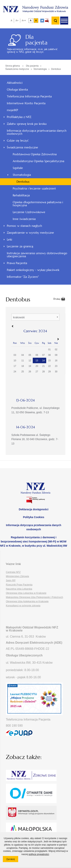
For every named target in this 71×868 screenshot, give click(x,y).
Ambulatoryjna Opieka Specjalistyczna (38, 161)
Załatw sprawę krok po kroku (27, 124)
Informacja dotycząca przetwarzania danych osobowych (37, 132)
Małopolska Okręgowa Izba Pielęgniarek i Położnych (34, 597)
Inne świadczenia (24, 219)
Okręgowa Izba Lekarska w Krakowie (26, 593)
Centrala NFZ (13, 572)
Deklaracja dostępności (34, 509)
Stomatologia (40, 69)
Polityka (34, 517)
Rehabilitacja (21, 195)
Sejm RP (11, 580)
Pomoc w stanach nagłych (24, 226)
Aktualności (15, 83)
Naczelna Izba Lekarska (19, 589)
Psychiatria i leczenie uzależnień (34, 188)
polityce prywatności (39, 854)
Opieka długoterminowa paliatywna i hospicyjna (38, 204)
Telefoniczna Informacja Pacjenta (29, 96)
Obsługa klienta (17, 90)
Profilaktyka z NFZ (19, 117)
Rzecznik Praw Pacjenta (19, 585)
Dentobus (56, 69)
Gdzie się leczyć (18, 141)
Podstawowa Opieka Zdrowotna (35, 154)
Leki (9, 239)
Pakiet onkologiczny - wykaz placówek (33, 270)
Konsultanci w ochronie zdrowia (23, 606)
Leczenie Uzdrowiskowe (29, 212)
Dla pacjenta (32, 66)
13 (37, 361)
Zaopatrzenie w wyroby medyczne (30, 233)
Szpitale (18, 168)
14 (43, 361)
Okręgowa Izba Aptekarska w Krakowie (27, 601)
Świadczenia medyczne (17, 69)
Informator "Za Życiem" (23, 277)
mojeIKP (12, 110)
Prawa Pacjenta (17, 263)
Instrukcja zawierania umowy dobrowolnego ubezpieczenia (37, 255)
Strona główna (13, 66)
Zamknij (12, 860)
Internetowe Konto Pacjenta (26, 103)
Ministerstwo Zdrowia (17, 576)
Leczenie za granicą (20, 246)
